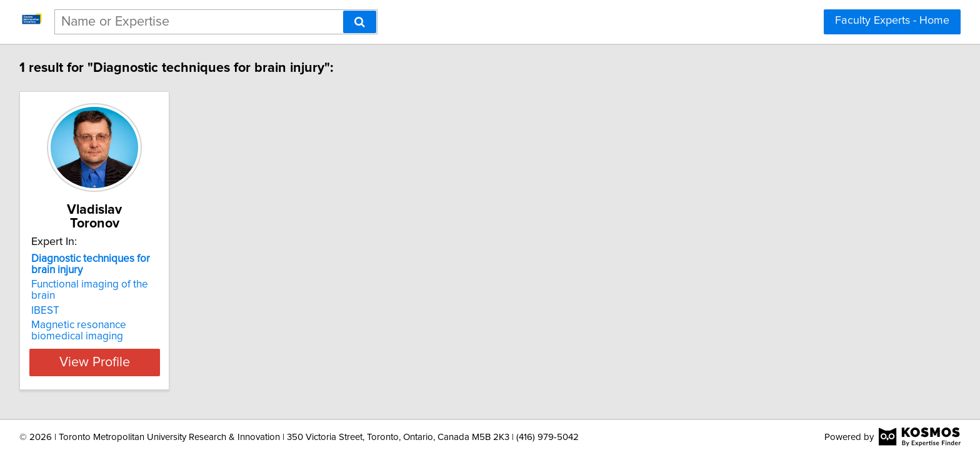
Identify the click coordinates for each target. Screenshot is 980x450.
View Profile (112, 337)
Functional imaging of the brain (105, 271)
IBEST (47, 286)
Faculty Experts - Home (892, 21)
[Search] (360, 22)
